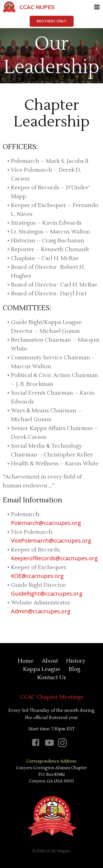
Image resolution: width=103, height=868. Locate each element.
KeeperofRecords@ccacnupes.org (54, 558)
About (50, 661)
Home (26, 661)
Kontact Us (52, 678)
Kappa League (42, 669)
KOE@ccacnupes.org (37, 576)
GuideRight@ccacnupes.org (47, 594)
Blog (74, 669)
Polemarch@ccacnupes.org (46, 523)
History (76, 661)
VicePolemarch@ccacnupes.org (51, 541)
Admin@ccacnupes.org (41, 611)
